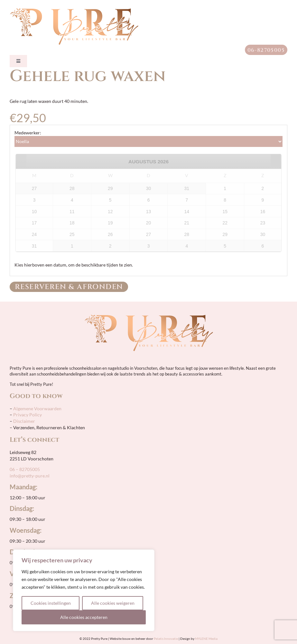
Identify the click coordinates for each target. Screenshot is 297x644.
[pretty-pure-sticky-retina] (74, 10)
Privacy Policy (28, 415)
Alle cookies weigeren (113, 603)
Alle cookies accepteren (84, 617)
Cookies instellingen (51, 603)
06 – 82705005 (25, 469)
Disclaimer (24, 421)
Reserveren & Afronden (69, 287)
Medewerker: (28, 133)
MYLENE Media (206, 639)
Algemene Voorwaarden (37, 408)
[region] (84, 590)
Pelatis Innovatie (166, 639)
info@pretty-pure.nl (30, 476)
